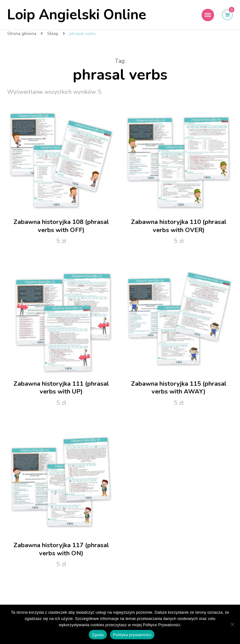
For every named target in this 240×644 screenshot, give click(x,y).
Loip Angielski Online (77, 15)
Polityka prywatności (132, 635)
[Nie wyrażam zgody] (232, 624)
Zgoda (98, 635)
